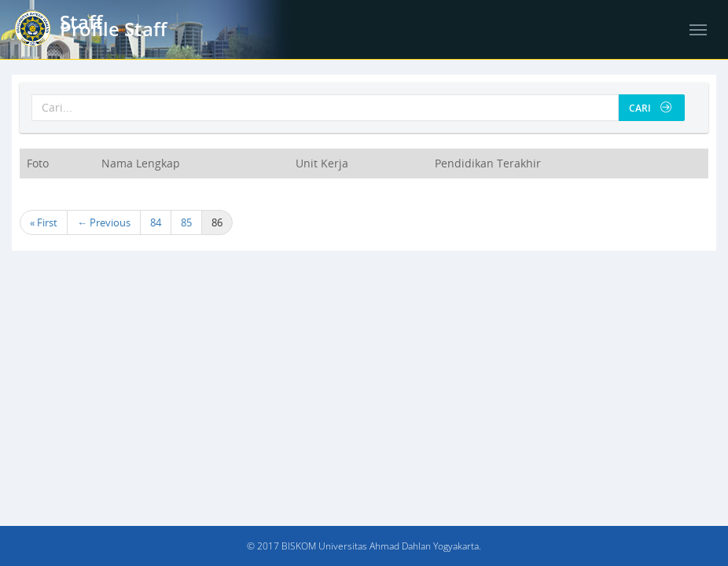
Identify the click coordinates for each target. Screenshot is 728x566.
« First (44, 222)
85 (186, 222)
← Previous (104, 222)
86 (217, 222)
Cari (650, 108)
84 (156, 222)
